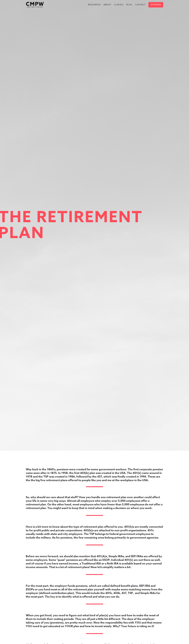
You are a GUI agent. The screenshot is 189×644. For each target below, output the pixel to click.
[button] (94, 5)
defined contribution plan (56, 593)
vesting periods (64, 619)
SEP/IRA (145, 586)
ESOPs (30, 589)
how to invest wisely (98, 626)
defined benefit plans (124, 586)
